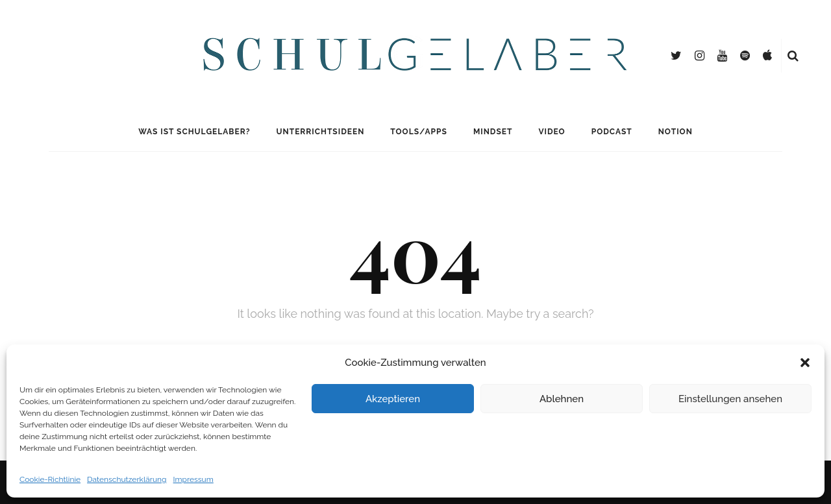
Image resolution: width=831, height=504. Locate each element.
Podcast (612, 132)
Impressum (193, 479)
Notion (676, 132)
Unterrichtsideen (321, 132)
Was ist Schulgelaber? (194, 132)
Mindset (493, 132)
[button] (805, 363)
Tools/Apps (419, 132)
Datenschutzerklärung (127, 479)
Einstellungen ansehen (730, 399)
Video (552, 132)
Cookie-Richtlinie (50, 479)
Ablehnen (562, 399)
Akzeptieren (393, 399)
